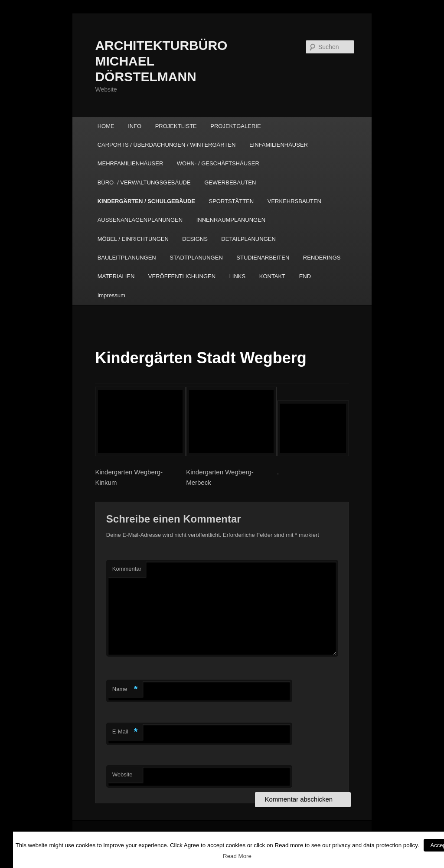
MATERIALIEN (116, 276)
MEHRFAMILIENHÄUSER (131, 163)
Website (122, 774)
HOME (106, 126)
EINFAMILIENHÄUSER (279, 145)
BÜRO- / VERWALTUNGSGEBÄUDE (144, 182)
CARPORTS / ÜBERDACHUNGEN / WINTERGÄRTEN (167, 145)
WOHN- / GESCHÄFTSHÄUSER (218, 163)
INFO (135, 126)
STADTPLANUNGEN (196, 258)
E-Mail (125, 732)
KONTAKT (272, 276)
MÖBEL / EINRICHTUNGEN (133, 239)
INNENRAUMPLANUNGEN (231, 220)
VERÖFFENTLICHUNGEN (182, 276)
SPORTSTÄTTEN (231, 201)
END (305, 276)
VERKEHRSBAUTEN (294, 201)
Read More (237, 856)
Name (125, 689)
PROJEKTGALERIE (235, 126)
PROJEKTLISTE (176, 126)
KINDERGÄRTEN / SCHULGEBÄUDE (146, 201)
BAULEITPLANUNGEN (127, 258)
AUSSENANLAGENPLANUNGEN (140, 220)
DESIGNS (195, 239)
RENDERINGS (322, 258)
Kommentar (127, 569)
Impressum (111, 295)
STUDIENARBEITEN (263, 258)
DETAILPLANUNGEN (248, 239)
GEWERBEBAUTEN (230, 182)
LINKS (238, 276)
